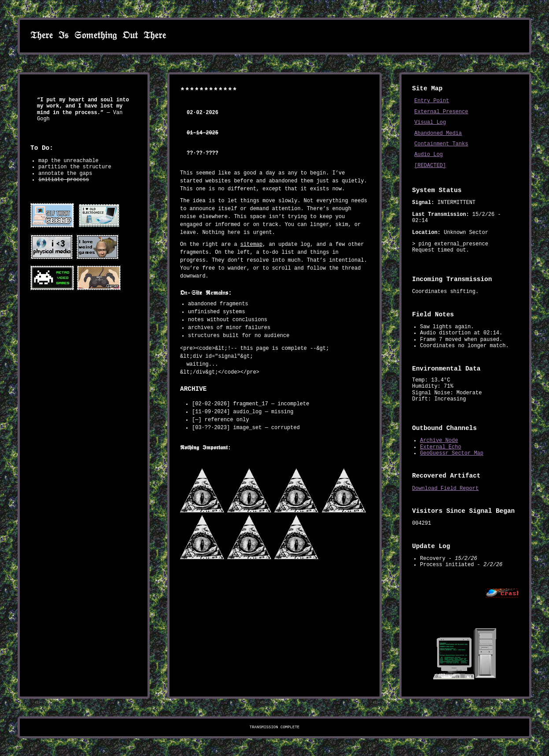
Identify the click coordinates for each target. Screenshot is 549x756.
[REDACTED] (430, 166)
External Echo (441, 447)
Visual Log (430, 122)
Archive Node (439, 441)
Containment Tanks (441, 144)
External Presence (441, 112)
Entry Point (432, 101)
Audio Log (429, 155)
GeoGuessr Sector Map (452, 453)
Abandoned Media (438, 133)
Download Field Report (445, 489)
